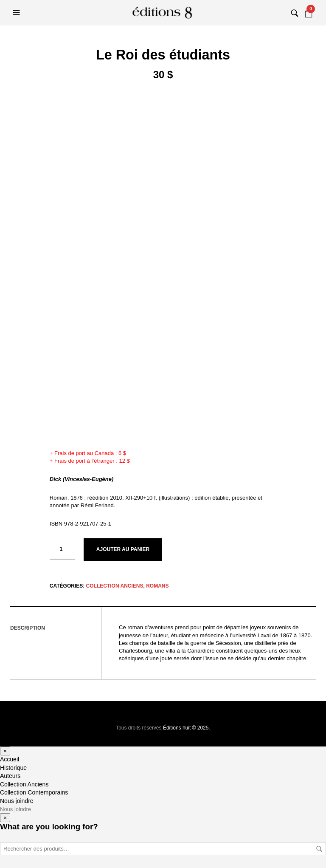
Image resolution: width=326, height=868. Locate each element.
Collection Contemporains (34, 792)
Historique (13, 768)
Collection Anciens (115, 586)
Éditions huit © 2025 (186, 728)
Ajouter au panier (123, 549)
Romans (157, 586)
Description (28, 628)
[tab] (56, 628)
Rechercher (319, 849)
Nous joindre (17, 801)
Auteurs (10, 776)
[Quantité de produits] (62, 549)
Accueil (10, 759)
